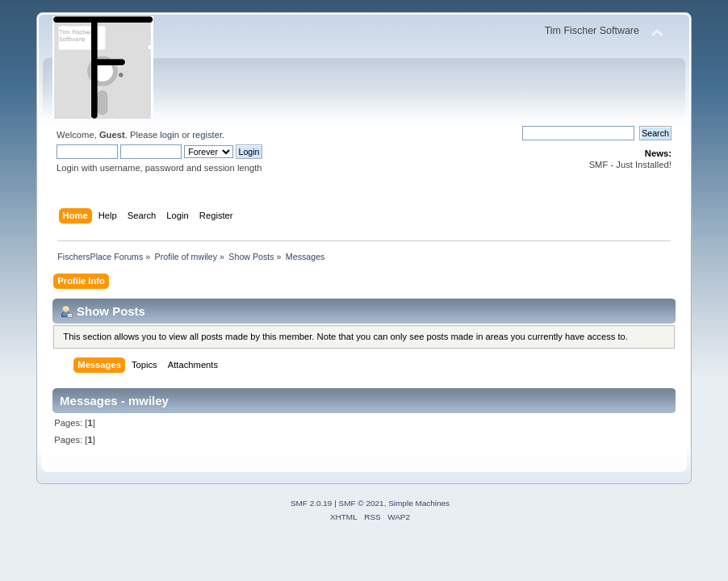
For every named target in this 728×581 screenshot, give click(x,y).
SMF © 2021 (362, 503)
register (207, 135)
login (169, 135)
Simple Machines (419, 503)
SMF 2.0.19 (312, 503)
